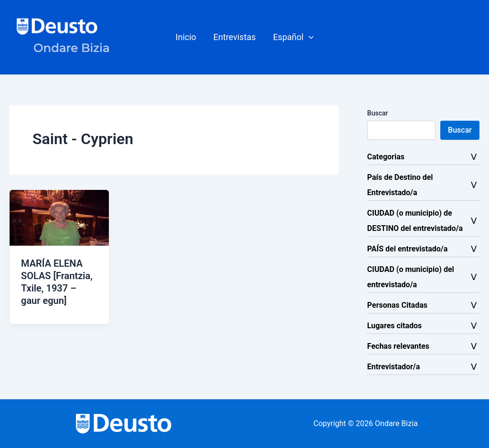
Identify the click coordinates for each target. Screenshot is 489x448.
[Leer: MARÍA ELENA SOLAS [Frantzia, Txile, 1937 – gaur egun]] (59, 217)
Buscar (378, 113)
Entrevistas (235, 37)
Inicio (186, 37)
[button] (293, 37)
